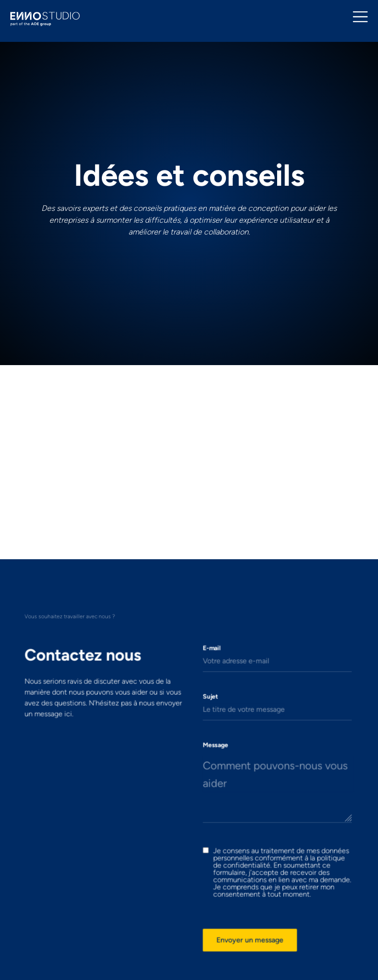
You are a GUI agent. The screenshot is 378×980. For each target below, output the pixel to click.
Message (211, 756)
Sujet (207, 716)
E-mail (208, 676)
